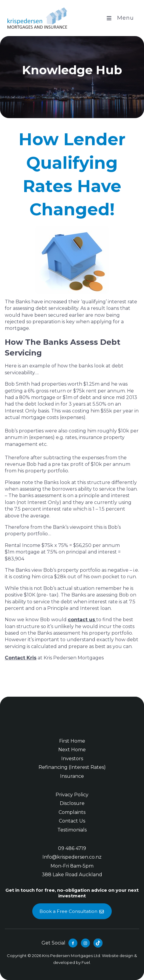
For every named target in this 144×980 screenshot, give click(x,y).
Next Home (72, 750)
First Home (72, 741)
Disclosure (72, 803)
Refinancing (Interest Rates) (72, 767)
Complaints (72, 812)
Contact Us (72, 821)
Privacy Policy (72, 795)
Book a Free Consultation (72, 907)
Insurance (72, 776)
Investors (72, 759)
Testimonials (72, 830)
